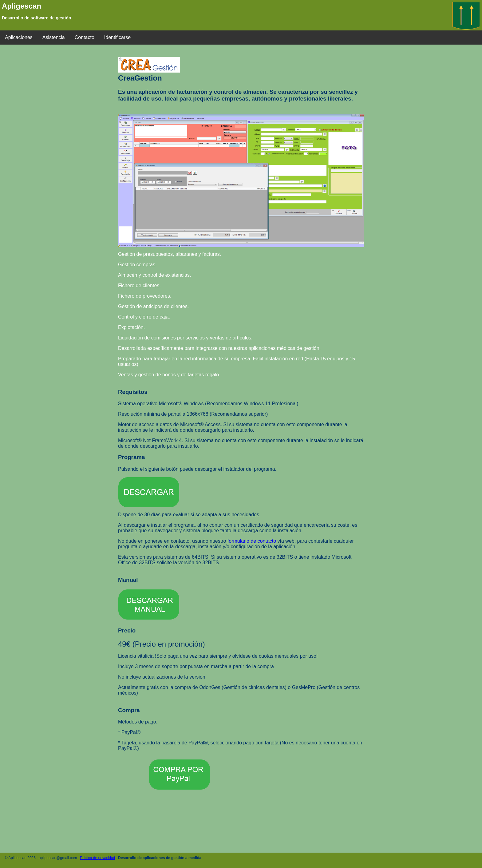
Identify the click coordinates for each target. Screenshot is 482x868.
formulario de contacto (252, 541)
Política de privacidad (97, 858)
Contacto (85, 37)
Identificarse (117, 37)
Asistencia (54, 37)
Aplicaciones (19, 37)
